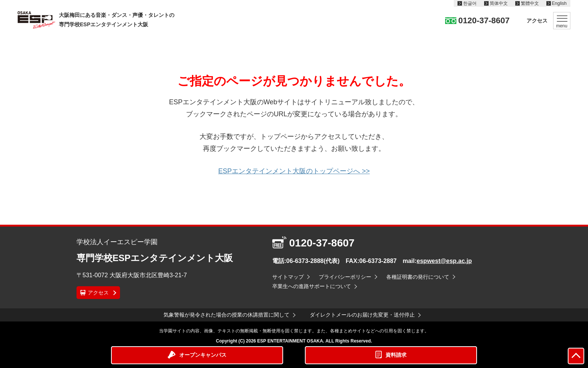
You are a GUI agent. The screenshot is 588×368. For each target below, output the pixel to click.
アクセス (537, 21)
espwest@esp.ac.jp (444, 261)
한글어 (470, 3)
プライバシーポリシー (345, 277)
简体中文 (499, 3)
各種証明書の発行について (418, 277)
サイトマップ (288, 277)
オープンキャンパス (203, 355)
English (559, 3)
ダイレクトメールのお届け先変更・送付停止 (362, 315)
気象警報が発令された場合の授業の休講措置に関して (226, 315)
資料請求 (396, 355)
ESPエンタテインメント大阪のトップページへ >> (294, 171)
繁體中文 (530, 3)
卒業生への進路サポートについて (312, 286)
